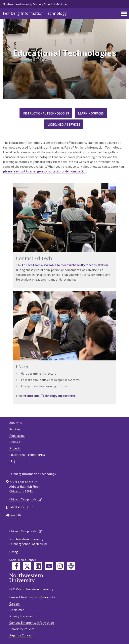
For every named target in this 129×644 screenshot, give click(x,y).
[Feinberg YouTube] (49, 566)
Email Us (15, 515)
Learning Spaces (91, 113)
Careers (15, 603)
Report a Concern (21, 635)
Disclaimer (17, 610)
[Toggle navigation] (124, 14)
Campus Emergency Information (32, 622)
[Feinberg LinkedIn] (38, 566)
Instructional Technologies (46, 113)
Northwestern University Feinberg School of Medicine (35, 4)
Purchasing (17, 436)
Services (15, 429)
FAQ (12, 461)
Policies (15, 442)
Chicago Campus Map (24, 499)
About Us (16, 423)
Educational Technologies (27, 455)
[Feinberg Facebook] (16, 566)
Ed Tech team (31, 265)
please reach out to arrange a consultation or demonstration (45, 171)
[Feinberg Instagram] (60, 566)
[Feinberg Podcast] (71, 566)
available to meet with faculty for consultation (76, 265)
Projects (15, 448)
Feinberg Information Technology (35, 13)
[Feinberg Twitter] (27, 566)
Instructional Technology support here (49, 396)
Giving (14, 552)
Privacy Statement (22, 616)
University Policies (22, 629)
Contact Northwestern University (32, 597)
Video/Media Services (64, 124)
